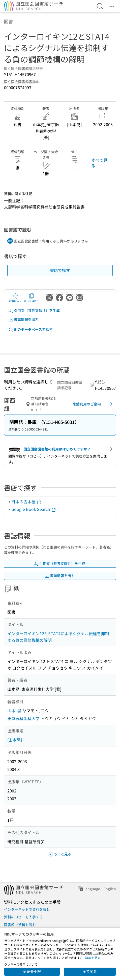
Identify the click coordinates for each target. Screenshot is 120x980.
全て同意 (90, 971)
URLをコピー (32, 298)
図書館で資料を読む (20, 925)
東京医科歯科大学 (23, 718)
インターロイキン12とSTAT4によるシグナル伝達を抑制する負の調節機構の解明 (58, 637)
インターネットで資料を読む (27, 909)
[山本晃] (15, 740)
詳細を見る (93, 958)
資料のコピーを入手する (23, 917)
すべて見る (99, 163)
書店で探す (60, 270)
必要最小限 (32, 971)
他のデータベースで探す (31, 329)
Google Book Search (34, 509)
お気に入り (15, 298)
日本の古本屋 (26, 502)
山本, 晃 (14, 711)
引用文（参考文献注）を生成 (34, 311)
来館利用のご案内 (94, 404)
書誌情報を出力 (23, 319)
